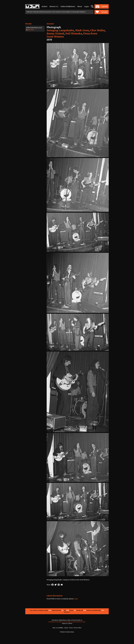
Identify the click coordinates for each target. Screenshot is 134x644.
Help (54, 628)
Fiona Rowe (90, 34)
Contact (66, 628)
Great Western (55, 37)
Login (87, 6)
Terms (71, 628)
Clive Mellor (97, 30)
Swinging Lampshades (60, 30)
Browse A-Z (54, 6)
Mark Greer (82, 30)
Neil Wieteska (74, 34)
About (80, 6)
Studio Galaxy (70, 632)
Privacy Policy (78, 628)
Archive (44, 6)
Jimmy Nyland (55, 34)
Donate (102, 12)
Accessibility (60, 628)
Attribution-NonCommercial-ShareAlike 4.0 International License (67, 622)
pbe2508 (31, 30)
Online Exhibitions (68, 6)
